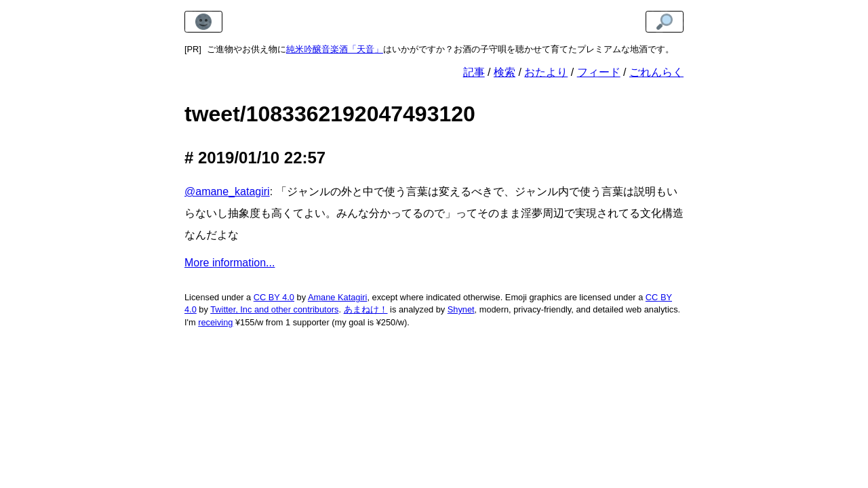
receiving (215, 322)
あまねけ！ (366, 309)
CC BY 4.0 (274, 297)
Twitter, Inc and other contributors (274, 309)
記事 (474, 72)
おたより (546, 72)
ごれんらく (656, 72)
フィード (599, 72)
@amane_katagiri (227, 191)
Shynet (461, 309)
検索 (505, 72)
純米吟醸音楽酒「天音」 (335, 49)
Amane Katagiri (338, 297)
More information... (230, 263)
